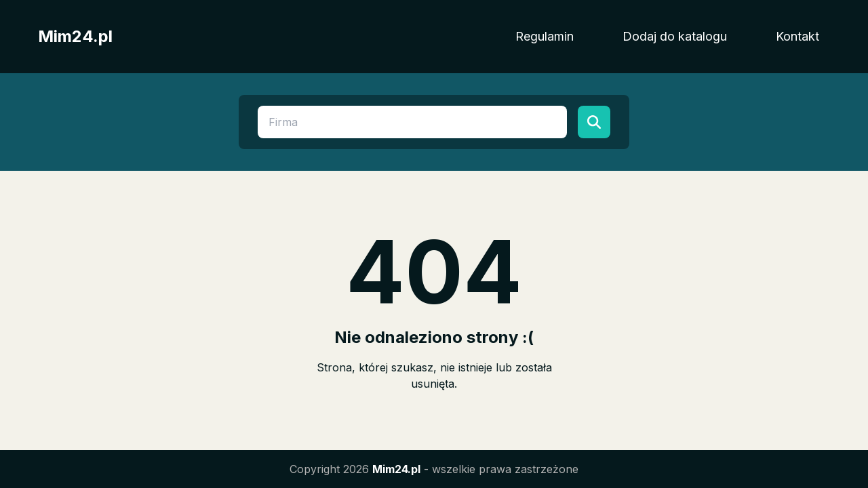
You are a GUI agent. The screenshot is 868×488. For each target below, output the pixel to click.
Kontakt (797, 36)
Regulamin (545, 36)
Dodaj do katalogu (675, 36)
